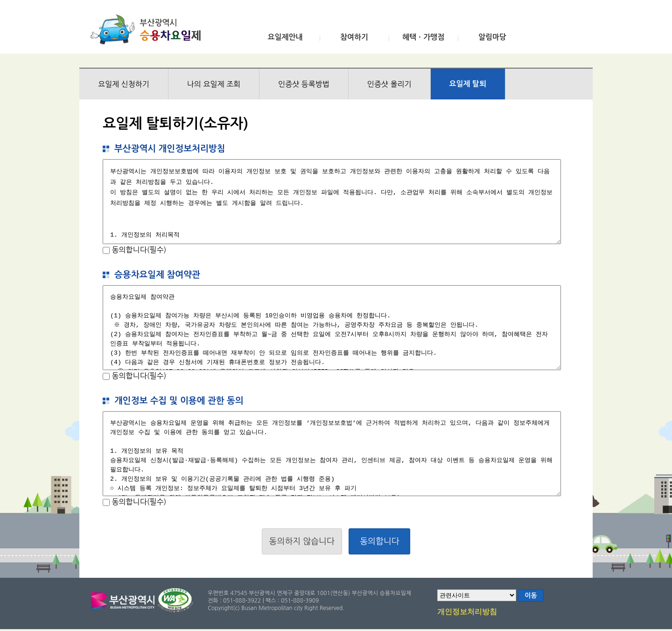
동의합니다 (380, 541)
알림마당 (492, 37)
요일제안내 (285, 37)
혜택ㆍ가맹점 (423, 37)
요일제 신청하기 (124, 84)
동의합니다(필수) (138, 250)
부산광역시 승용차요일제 (149, 29)
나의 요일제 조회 (214, 84)
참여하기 (354, 37)
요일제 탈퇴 (468, 84)
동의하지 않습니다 (302, 541)
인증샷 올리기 (389, 84)
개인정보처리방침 (467, 612)
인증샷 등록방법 (304, 84)
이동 (531, 596)
